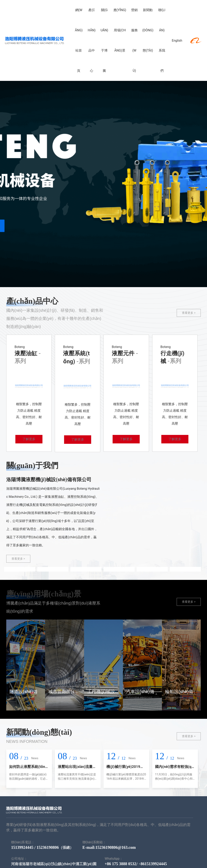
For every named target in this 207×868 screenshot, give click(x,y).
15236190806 (48, 847)
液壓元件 (124, 353)
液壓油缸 (27, 353)
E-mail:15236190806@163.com (109, 847)
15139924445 (22, 847)
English (175, 41)
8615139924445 (154, 864)
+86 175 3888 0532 (120, 864)
